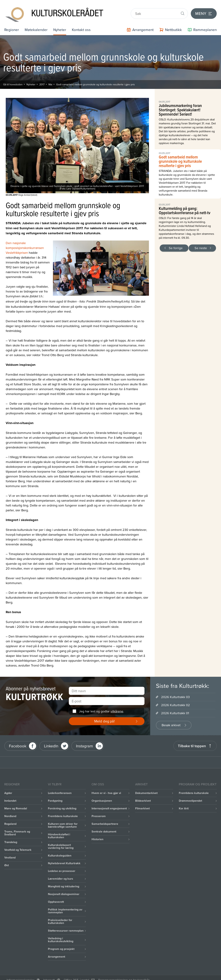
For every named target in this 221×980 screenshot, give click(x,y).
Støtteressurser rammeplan (66, 925)
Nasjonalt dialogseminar (64, 889)
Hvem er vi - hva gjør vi (106, 788)
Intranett (49, 975)
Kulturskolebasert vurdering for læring (61, 841)
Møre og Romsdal (16, 803)
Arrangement (57, 951)
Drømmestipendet (190, 795)
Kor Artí (184, 803)
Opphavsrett (56, 897)
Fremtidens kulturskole (63, 811)
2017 (42, 79)
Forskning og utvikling (62, 803)
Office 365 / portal (76, 975)
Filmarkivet (142, 803)
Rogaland (10, 819)
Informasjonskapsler (20, 975)
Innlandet (10, 795)
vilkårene (117, 706)
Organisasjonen (102, 795)
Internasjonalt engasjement (109, 803)
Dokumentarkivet (146, 788)
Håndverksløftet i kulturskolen (59, 831)
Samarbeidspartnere (105, 819)
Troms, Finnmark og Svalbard (17, 828)
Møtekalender (37, 24)
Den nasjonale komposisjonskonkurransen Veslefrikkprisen (25, 243)
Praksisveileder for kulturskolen (60, 916)
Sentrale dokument (104, 826)
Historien (97, 834)
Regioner (12, 24)
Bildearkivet (143, 795)
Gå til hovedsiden (13, 79)
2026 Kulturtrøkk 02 (175, 700)
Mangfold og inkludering (64, 881)
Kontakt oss (84, 24)
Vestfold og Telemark (18, 845)
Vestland (10, 852)
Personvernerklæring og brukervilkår (124, 975)
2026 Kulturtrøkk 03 (175, 692)
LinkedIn (51, 741)
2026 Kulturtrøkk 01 (175, 708)
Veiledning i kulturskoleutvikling (61, 935)
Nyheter (62, 24)
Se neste (201, 243)
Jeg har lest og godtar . (101, 706)
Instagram (84, 741)
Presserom (99, 811)
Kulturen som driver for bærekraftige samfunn (63, 820)
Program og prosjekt (61, 944)
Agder (8, 788)
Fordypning (55, 795)
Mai (50, 79)
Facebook (18, 741)
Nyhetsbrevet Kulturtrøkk (64, 858)
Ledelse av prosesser (62, 866)
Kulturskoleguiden (60, 850)
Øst (7, 860)
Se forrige (176, 243)
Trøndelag (11, 837)
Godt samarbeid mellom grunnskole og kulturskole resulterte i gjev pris (95, 79)
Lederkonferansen (60, 788)
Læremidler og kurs (61, 873)
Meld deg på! (105, 716)
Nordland (10, 811)
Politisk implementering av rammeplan (65, 906)
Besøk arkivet (171, 720)
